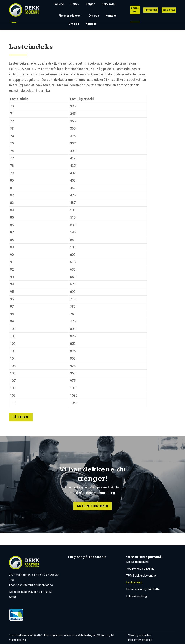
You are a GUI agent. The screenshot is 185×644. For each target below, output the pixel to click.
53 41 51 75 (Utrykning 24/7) (98, 3)
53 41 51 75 (39, 575)
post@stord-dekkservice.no (142, 3)
